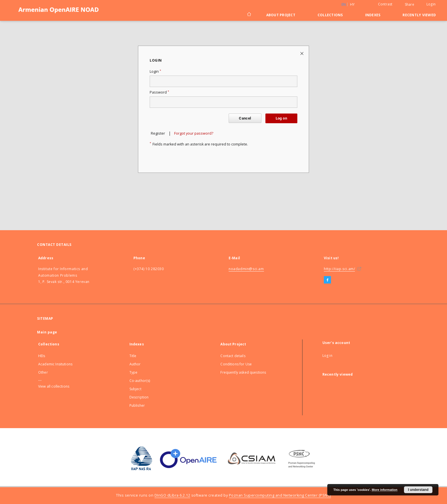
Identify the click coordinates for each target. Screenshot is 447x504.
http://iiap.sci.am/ (339, 269)
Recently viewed (419, 15)
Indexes (373, 15)
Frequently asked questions (243, 372)
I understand (418, 490)
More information (385, 490)
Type (134, 372)
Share (410, 5)
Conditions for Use (236, 364)
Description (139, 397)
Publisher (137, 405)
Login (431, 4)
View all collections (54, 386)
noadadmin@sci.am (246, 269)
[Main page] (249, 15)
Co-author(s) (140, 381)
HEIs (42, 356)
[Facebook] (327, 280)
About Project (281, 15)
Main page (47, 332)
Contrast (385, 4)
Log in (327, 356)
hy (352, 4)
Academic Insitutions (55, 364)
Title (133, 356)
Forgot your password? (194, 133)
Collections (330, 15)
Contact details (233, 356)
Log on (281, 118)
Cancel (245, 118)
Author (135, 364)
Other (43, 372)
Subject (135, 389)
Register (158, 133)
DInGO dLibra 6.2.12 (172, 495)
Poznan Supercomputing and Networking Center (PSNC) (280, 495)
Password (159, 92)
